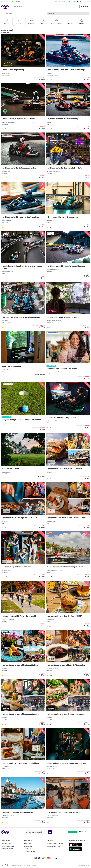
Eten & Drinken (70, 21)
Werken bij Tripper (30, 851)
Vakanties (83, 21)
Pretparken (43, 21)
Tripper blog (28, 849)
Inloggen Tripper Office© (54, 846)
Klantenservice (7, 844)
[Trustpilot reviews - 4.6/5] (79, 832)
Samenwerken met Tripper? (55, 844)
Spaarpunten (28, 846)
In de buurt (19, 21)
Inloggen (85, 7)
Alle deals (7, 21)
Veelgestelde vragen (8, 846)
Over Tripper (28, 844)
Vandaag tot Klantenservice (11, 1)
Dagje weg (31, 21)
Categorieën (17, 7)
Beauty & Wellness (57, 21)
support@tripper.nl (8, 849)
